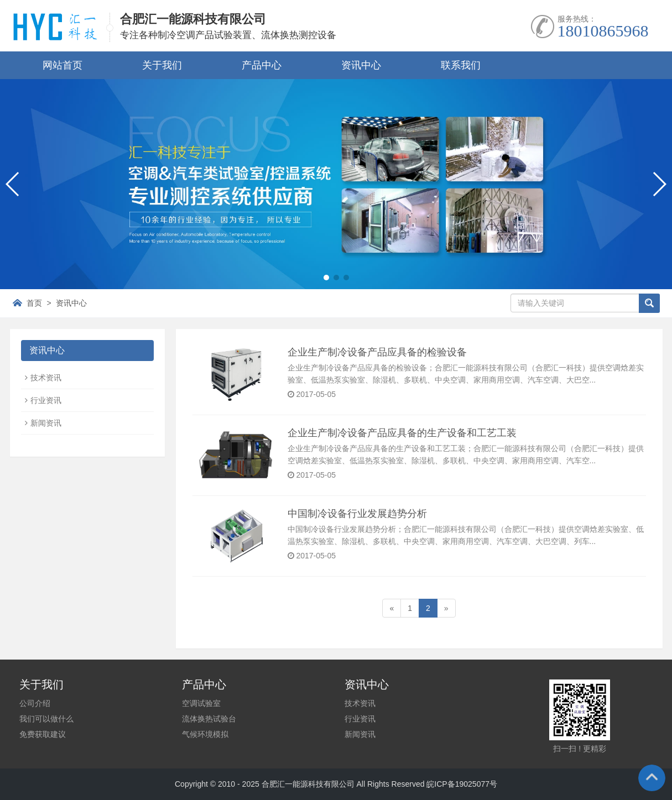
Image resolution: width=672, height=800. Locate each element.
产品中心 (262, 65)
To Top (652, 780)
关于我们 (162, 65)
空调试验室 (201, 703)
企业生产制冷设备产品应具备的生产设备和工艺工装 (402, 433)
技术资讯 (46, 378)
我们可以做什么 (46, 719)
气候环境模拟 (205, 734)
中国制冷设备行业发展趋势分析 (357, 514)
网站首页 (62, 65)
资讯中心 (361, 65)
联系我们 (461, 65)
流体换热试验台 (209, 719)
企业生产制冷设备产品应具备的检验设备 (377, 352)
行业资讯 (46, 400)
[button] (326, 278)
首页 (34, 303)
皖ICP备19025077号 (462, 784)
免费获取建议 (43, 734)
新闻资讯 (46, 423)
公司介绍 (35, 703)
